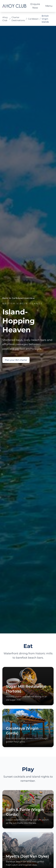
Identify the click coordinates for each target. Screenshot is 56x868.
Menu (49, 6)
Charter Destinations (18, 19)
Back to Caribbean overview (19, 298)
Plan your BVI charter (16, 360)
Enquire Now (35, 6)
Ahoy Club (5, 19)
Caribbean (33, 19)
